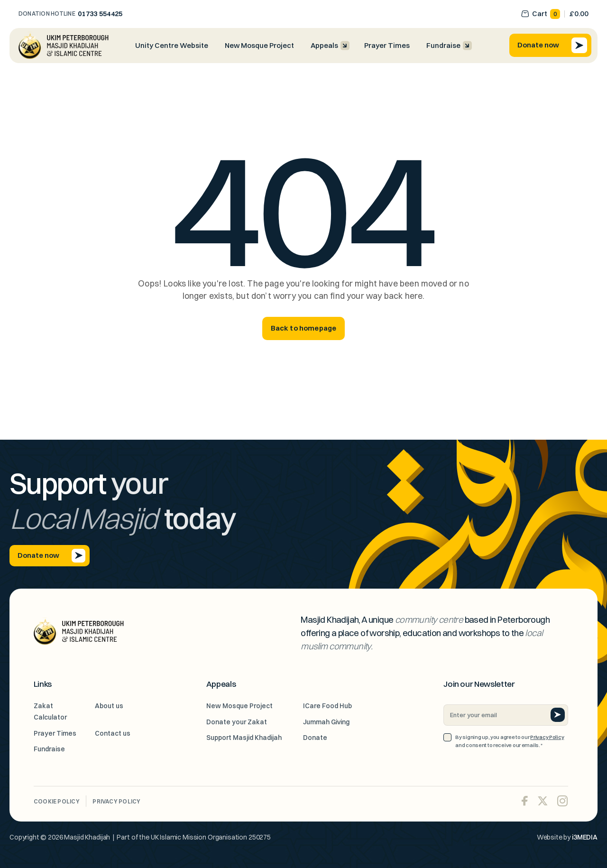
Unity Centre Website (172, 46)
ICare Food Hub (327, 706)
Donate (315, 738)
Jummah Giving (326, 722)
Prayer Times (387, 46)
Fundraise (443, 46)
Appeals (324, 46)
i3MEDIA (585, 837)
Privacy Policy (547, 737)
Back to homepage (304, 328)
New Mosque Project (259, 46)
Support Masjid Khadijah (244, 738)
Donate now (552, 45)
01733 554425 (100, 14)
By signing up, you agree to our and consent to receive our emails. (510, 742)
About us (109, 706)
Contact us (113, 733)
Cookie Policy (57, 801)
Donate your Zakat (237, 722)
